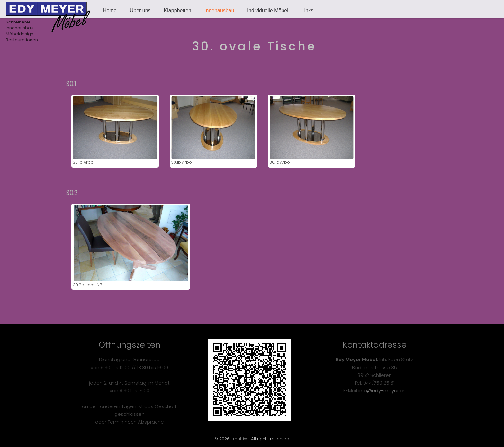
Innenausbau (219, 10)
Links (307, 10)
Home (110, 10)
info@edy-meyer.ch (382, 391)
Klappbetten (178, 10)
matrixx (240, 439)
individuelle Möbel (268, 10)
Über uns (140, 10)
